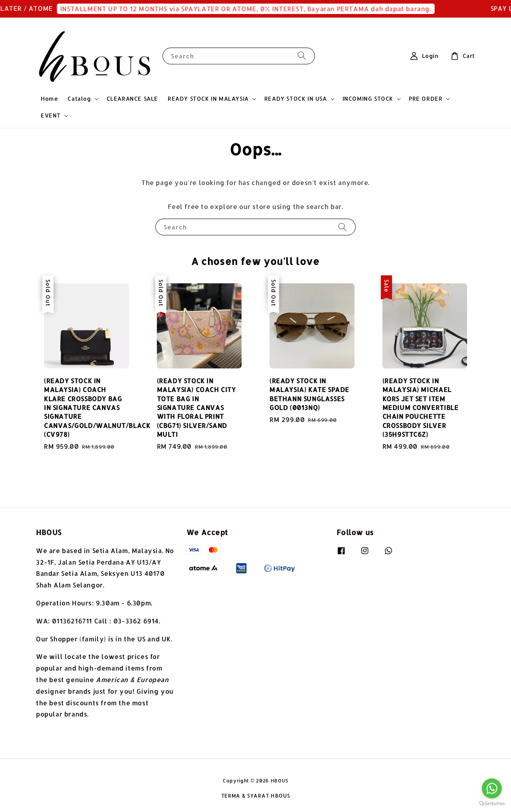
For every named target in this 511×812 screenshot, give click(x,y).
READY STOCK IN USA (296, 99)
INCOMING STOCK (368, 99)
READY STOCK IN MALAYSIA (208, 99)
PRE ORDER (426, 99)
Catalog (79, 99)
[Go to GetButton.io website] (492, 804)
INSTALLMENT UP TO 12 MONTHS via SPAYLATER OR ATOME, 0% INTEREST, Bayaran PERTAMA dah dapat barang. (250, 9)
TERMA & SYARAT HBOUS (256, 796)
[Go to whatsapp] (492, 788)
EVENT (51, 115)
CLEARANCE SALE (132, 99)
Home (49, 99)
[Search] (302, 56)
